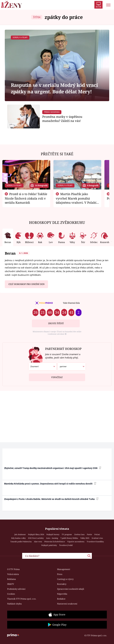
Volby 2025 (85, 538)
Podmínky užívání (16, 589)
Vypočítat (57, 376)
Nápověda (62, 594)
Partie (89, 534)
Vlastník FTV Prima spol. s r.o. (22, 599)
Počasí (97, 534)
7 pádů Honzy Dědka (69, 538)
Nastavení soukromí (67, 604)
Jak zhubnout (20, 534)
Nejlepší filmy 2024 (36, 534)
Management (64, 569)
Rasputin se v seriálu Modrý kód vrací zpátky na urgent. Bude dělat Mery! (54, 88)
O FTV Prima (13, 569)
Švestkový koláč (66, 545)
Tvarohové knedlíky (95, 542)
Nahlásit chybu (14, 604)
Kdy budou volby (18, 538)
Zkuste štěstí (56, 323)
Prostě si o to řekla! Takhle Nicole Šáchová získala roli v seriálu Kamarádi (26, 198)
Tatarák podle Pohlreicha (21, 542)
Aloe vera (38, 542)
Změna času (79, 534)
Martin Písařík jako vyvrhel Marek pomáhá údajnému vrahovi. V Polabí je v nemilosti (76, 200)
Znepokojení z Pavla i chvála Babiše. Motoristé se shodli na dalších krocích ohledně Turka (51, 499)
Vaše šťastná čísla (71, 303)
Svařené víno (97, 538)
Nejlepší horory (53, 534)
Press (60, 574)
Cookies (11, 594)
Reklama (11, 579)
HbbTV (11, 584)
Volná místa (13, 574)
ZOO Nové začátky (36, 538)
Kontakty (62, 584)
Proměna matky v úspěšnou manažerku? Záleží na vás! (62, 119)
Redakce (61, 599)
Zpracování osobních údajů (71, 589)
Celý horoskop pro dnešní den (26, 284)
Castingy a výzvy (65, 579)
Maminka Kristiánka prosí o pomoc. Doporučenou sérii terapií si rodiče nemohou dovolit (50, 484)
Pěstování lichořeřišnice (55, 542)
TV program (67, 534)
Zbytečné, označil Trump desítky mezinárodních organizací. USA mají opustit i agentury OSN (53, 468)
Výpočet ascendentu (76, 542)
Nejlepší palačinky (49, 545)
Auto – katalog (52, 538)
